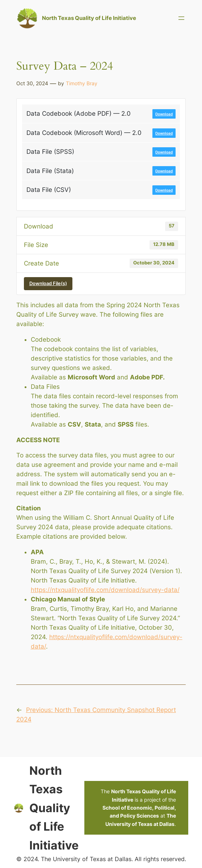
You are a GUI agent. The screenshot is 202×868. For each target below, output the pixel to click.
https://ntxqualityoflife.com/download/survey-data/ (105, 590)
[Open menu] (181, 18)
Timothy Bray (82, 83)
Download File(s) (48, 283)
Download (164, 114)
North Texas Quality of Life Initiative (89, 18)
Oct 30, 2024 (32, 83)
